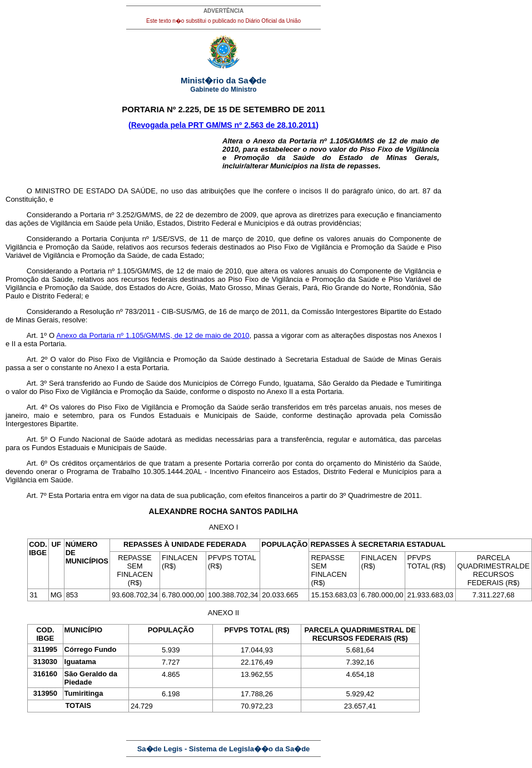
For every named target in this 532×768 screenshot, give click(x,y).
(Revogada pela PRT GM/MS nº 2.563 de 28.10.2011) (223, 125)
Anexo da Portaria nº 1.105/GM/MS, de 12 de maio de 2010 (153, 335)
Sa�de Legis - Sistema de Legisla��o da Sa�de (224, 749)
